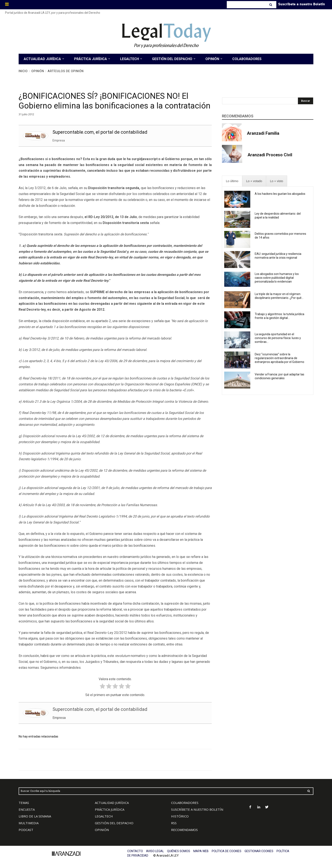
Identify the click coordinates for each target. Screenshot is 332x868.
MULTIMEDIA (29, 823)
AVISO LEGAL (155, 851)
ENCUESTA (27, 809)
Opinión (38, 71)
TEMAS (24, 803)
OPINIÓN (102, 830)
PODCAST (26, 830)
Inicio (23, 71)
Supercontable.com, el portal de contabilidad (100, 132)
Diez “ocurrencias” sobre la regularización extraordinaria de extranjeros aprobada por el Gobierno (279, 358)
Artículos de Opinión (66, 71)
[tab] (232, 181)
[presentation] (232, 181)
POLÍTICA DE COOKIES (227, 851)
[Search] (271, 5)
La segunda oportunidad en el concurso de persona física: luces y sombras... (278, 338)
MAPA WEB (201, 851)
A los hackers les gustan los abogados (280, 194)
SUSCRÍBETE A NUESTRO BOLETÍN (197, 809)
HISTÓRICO (180, 816)
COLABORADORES (185, 803)
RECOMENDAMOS (184, 830)
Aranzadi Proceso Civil (270, 155)
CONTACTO (135, 851)
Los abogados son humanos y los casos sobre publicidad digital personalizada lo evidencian (277, 278)
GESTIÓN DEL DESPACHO (114, 823)
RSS (174, 823)
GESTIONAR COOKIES (259, 851)
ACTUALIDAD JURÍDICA (112, 803)
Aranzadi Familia (263, 133)
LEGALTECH (104, 816)
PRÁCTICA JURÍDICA (110, 809)
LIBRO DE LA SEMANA (35, 816)
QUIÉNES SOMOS (179, 851)
